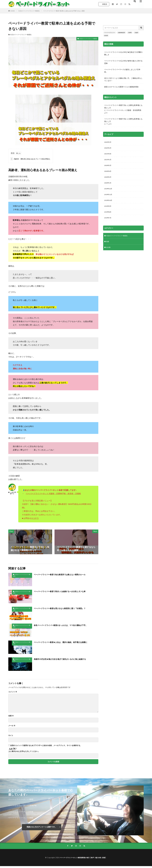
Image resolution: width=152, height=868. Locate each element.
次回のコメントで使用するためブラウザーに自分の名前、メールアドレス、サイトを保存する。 (46, 745)
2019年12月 (109, 192)
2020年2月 (108, 179)
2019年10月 (109, 204)
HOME (13, 11)
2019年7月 (108, 223)
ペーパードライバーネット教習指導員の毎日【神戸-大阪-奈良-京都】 (83, 858)
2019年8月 (108, 216)
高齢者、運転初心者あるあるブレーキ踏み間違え (30, 159)
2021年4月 (108, 155)
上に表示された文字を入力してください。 (24, 751)
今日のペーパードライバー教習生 (29, 11)
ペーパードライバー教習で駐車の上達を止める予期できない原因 (64, 11)
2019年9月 (108, 210)
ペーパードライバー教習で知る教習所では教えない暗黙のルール (65, 574)
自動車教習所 (121, 33)
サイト (11, 735)
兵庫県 (130, 33)
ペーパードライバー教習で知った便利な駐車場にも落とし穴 (123, 106)
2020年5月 (108, 167)
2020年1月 (108, 186)
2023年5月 (108, 142)
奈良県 (106, 36)
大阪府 (136, 33)
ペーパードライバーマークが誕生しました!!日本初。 (122, 71)
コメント (13, 692)
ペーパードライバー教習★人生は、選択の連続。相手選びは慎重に (66, 642)
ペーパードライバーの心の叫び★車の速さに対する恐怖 (123, 62)
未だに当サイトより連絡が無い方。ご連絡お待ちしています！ (123, 79)
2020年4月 (108, 173)
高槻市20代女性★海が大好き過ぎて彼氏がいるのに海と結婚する (65, 659)
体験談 (105, 4)
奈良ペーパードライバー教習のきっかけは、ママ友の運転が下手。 (66, 625)
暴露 (108, 247)
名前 (11, 716)
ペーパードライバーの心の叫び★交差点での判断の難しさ (123, 53)
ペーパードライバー (110, 33)
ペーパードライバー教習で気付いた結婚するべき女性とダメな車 (65, 591)
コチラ (36, 518)
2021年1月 (108, 161)
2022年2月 (108, 149)
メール (12, 726)
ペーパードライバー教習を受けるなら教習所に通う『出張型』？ (65, 608)
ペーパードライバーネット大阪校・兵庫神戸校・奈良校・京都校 (53, 493)
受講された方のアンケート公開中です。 (42, 827)
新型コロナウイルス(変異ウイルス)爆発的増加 (121, 87)
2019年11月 (109, 198)
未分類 (109, 253)
